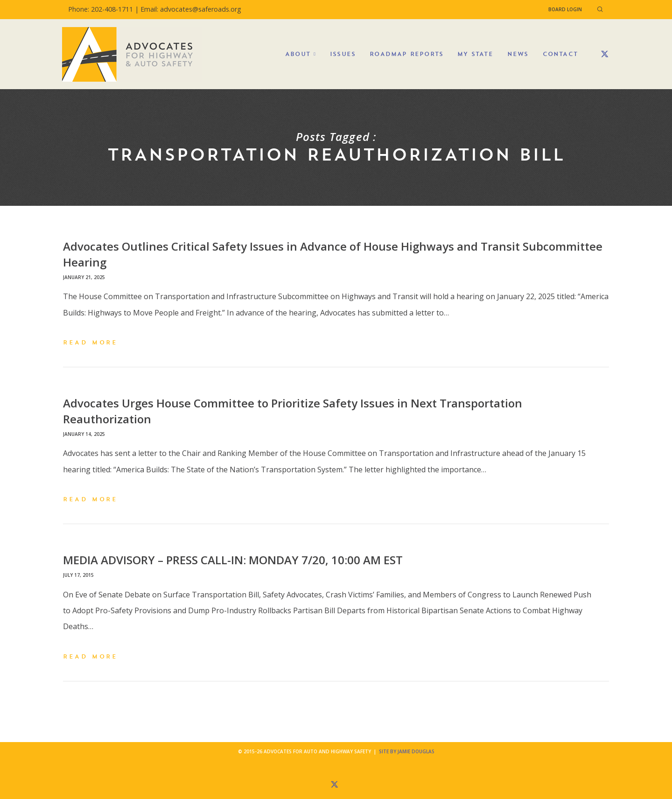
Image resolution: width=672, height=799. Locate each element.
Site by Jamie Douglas (407, 751)
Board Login (565, 9)
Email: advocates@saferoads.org (191, 9)
